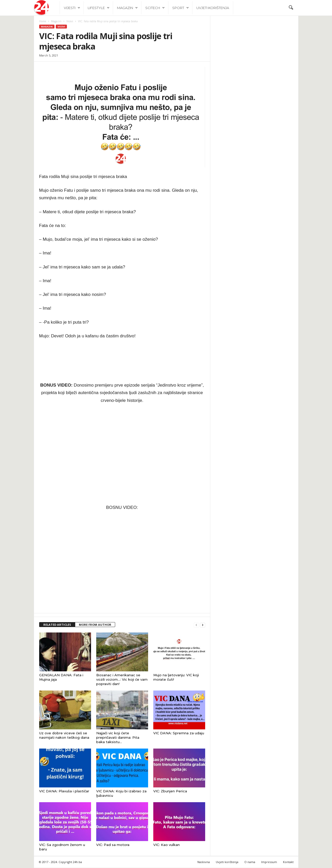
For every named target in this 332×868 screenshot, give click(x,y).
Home (43, 22)
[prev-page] (196, 625)
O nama (250, 862)
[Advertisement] (254, 134)
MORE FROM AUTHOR (95, 625)
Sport (181, 8)
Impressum (269, 862)
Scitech (155, 8)
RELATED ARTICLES (57, 625)
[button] (291, 8)
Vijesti (72, 8)
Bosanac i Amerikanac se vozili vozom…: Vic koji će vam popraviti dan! (122, 680)
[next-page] (203, 625)
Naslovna (204, 862)
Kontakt (288, 862)
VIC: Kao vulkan (167, 845)
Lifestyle (99, 8)
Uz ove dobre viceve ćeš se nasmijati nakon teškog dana (64, 735)
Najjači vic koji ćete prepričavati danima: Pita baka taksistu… (118, 738)
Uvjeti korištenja (213, 8)
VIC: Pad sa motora (113, 845)
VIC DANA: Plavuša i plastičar (64, 791)
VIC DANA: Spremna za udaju (179, 733)
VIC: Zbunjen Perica (170, 791)
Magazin (127, 8)
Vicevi (70, 22)
